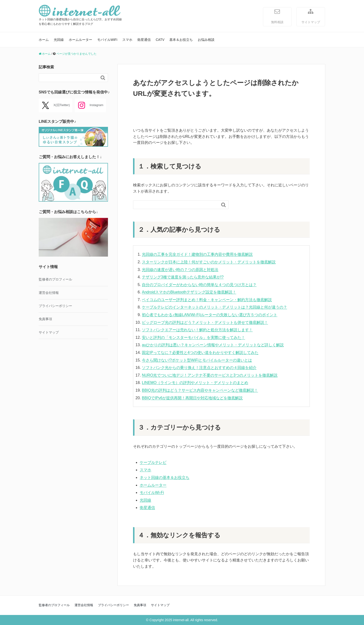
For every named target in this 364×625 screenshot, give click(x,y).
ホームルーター (80, 40)
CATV (160, 40)
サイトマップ (311, 16)
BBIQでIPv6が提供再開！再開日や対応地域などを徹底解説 (192, 398)
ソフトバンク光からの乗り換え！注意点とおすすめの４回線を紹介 (199, 368)
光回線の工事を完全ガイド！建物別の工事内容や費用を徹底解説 (197, 254)
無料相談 (277, 16)
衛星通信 (144, 40)
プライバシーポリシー (55, 306)
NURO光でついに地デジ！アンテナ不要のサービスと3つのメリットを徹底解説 (210, 375)
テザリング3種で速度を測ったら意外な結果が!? (183, 277)
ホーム (44, 40)
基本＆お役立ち (181, 40)
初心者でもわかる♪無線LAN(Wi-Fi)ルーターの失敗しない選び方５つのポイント (210, 315)
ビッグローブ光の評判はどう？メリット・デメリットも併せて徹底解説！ (205, 322)
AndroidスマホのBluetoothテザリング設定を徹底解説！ (189, 292)
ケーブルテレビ (153, 462)
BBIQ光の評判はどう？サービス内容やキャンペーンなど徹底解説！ (200, 390)
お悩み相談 (206, 40)
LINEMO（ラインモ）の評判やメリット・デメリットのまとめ (195, 383)
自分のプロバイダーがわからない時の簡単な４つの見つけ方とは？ (199, 285)
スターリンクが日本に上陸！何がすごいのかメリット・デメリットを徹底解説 (209, 262)
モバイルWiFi (107, 40)
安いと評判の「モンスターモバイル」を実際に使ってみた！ (193, 337)
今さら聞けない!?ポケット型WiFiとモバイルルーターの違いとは (197, 360)
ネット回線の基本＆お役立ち (165, 477)
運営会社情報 (49, 293)
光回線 (59, 40)
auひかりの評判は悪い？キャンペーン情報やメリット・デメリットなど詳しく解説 (213, 345)
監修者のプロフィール (55, 279)
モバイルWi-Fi (152, 493)
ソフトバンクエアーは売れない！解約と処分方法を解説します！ (197, 330)
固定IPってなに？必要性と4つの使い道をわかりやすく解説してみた (200, 353)
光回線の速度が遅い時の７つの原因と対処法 (180, 270)
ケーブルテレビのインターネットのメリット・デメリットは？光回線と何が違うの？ (214, 307)
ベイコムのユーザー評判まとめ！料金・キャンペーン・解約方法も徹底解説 (207, 300)
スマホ (127, 40)
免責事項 (45, 319)
